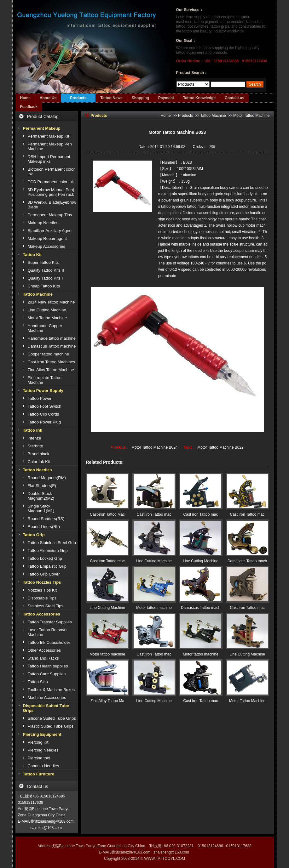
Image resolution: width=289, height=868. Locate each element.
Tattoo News (111, 98)
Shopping (140, 98)
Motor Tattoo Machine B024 (155, 447)
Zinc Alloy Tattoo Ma (107, 701)
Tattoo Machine (213, 116)
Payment (166, 98)
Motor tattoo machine (154, 608)
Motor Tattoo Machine (251, 116)
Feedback (29, 107)
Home (25, 98)
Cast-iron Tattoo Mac (107, 514)
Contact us (234, 98)
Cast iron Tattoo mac (154, 514)
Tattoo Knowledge (199, 98)
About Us (48, 98)
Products (78, 98)
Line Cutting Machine (154, 561)
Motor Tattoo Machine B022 (220, 447)
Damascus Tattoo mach (247, 561)
